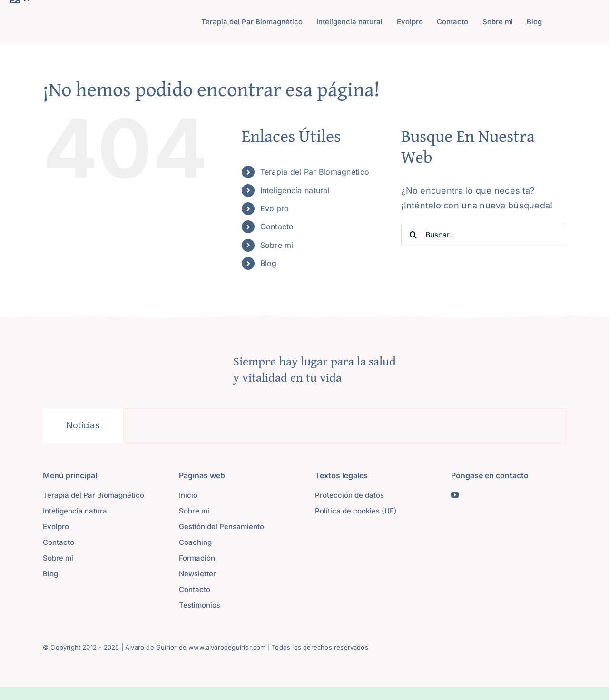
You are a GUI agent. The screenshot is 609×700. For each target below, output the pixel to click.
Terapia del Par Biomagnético (315, 172)
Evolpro (275, 208)
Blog (269, 263)
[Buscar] (413, 235)
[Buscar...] (484, 235)
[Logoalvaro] (101, 20)
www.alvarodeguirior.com (227, 647)
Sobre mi (277, 245)
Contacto (277, 227)
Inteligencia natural (295, 190)
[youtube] (455, 495)
